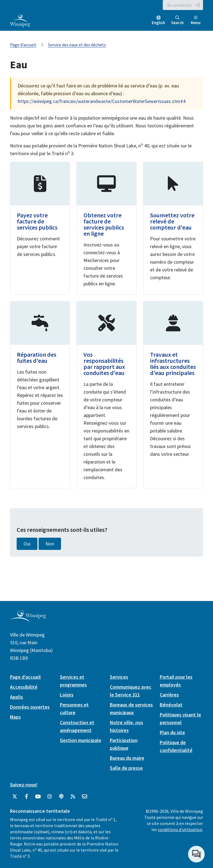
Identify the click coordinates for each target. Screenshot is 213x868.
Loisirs (67, 695)
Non (50, 544)
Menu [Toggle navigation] (196, 20)
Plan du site (172, 732)
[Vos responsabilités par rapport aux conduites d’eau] (106, 395)
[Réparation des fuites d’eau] (40, 395)
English (158, 23)
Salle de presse (126, 768)
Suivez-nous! (24, 785)
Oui (27, 544)
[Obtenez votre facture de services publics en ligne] (106, 228)
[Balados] (61, 797)
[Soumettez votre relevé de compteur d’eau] (173, 228)
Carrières (169, 695)
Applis (17, 697)
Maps (15, 717)
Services (119, 677)
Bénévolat (171, 705)
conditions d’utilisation (180, 829)
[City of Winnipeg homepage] (28, 620)
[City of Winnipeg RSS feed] (73, 797)
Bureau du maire (127, 758)
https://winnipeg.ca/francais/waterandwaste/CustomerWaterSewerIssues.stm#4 (102, 101)
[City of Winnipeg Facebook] (26, 797)
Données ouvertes (30, 707)
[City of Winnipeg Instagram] (50, 797)
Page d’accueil (23, 45)
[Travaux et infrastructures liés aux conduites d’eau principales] (173, 395)
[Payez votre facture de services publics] (40, 228)
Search (177, 20)
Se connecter (180, 5)
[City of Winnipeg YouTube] (38, 797)
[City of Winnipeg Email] (85, 797)
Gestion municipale (81, 740)
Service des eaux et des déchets (77, 45)
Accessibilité (24, 687)
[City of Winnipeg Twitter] (15, 797)
